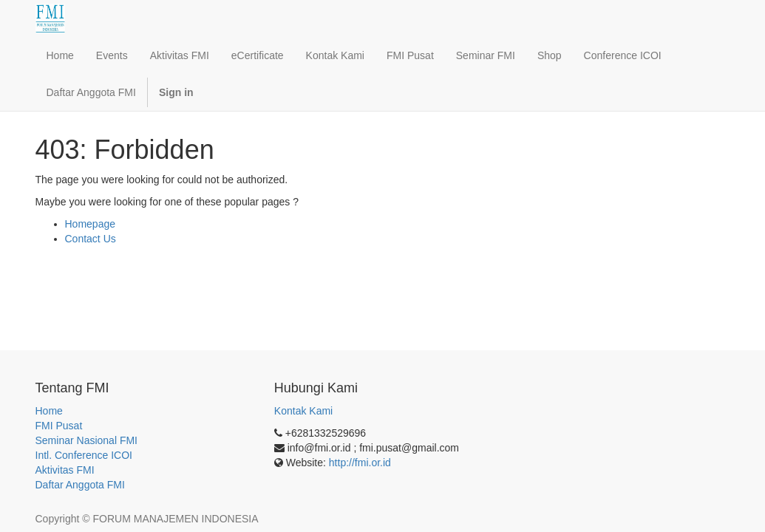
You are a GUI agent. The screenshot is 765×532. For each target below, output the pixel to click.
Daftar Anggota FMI (80, 485)
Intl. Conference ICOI (84, 455)
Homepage (91, 224)
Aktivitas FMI (65, 470)
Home (49, 411)
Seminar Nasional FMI (87, 440)
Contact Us (91, 239)
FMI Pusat (59, 426)
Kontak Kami (303, 411)
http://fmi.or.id (360, 463)
